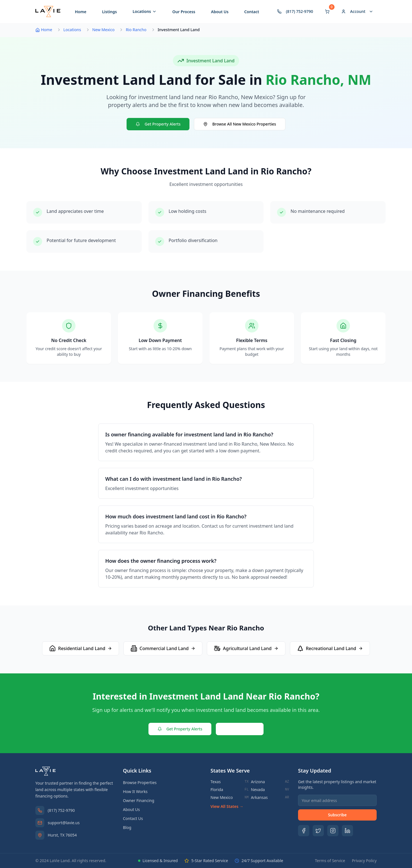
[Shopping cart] (327, 12)
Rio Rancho (136, 30)
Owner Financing (139, 800)
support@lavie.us (64, 823)
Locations (145, 11)
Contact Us (240, 729)
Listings (110, 12)
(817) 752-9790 (61, 810)
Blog (127, 827)
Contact (252, 12)
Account (357, 11)
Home (81, 12)
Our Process (184, 12)
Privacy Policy (364, 861)
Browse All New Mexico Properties (240, 124)
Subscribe (337, 815)
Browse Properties (140, 782)
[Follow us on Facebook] (304, 831)
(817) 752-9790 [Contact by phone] (295, 11)
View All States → (227, 806)
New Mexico (103, 30)
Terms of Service (330, 861)
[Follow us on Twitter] (318, 831)
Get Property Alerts (158, 124)
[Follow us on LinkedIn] (347, 831)
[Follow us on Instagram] (333, 831)
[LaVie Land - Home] (48, 12)
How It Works (135, 791)
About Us (220, 12)
